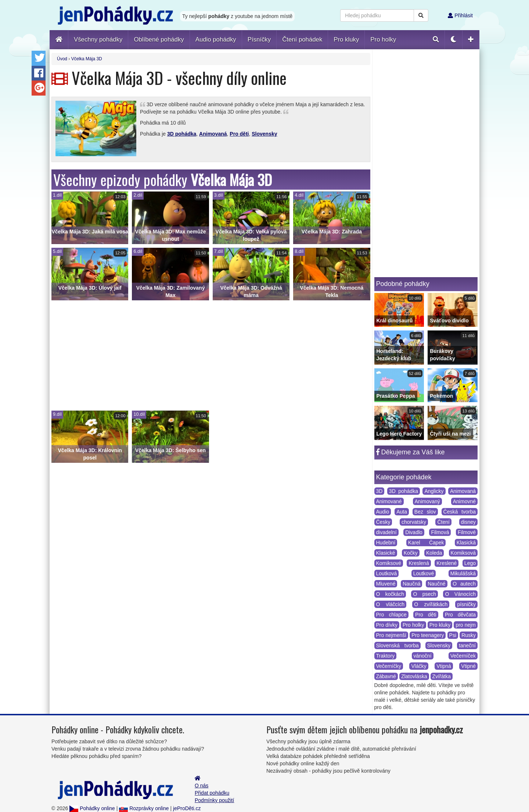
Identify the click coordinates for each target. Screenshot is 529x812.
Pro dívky (387, 625)
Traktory (386, 656)
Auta (402, 512)
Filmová (440, 532)
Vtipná (444, 666)
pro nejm (466, 625)
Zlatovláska (414, 676)
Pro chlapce (391, 615)
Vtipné (468, 666)
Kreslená (419, 563)
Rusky (469, 635)
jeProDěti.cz (187, 808)
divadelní (386, 532)
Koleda (434, 553)
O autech (464, 584)
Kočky (411, 553)
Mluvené (386, 584)
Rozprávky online (144, 808)
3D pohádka (182, 134)
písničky (466, 604)
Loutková (387, 573)
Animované (389, 501)
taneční (467, 645)
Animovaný (427, 501)
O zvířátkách (431, 604)
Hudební (386, 543)
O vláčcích (391, 604)
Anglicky (434, 491)
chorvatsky (414, 522)
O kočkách (390, 594)
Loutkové (424, 573)
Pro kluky (440, 625)
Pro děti (239, 134)
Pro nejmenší (391, 635)
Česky (383, 522)
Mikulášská (463, 573)
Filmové (467, 532)
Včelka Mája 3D (87, 59)
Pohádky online (92, 808)
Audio (383, 512)
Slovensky (264, 134)
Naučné (436, 584)
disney (468, 522)
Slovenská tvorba (397, 645)
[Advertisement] (211, 355)
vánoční (423, 656)
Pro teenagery (428, 635)
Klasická (466, 543)
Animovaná (213, 134)
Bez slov (425, 512)
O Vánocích (460, 594)
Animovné (464, 501)
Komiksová (463, 553)
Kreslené (447, 563)
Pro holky (413, 625)
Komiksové (389, 563)
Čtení (443, 522)
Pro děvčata (460, 615)
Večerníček (463, 656)
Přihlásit (460, 15)
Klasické (386, 553)
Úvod (62, 59)
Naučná (411, 584)
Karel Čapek (426, 543)
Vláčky (419, 666)
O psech (424, 594)
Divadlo (414, 532)
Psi (453, 635)
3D (379, 491)
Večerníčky (389, 666)
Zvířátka (442, 676)
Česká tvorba (460, 512)
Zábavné (386, 676)
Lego (470, 563)
